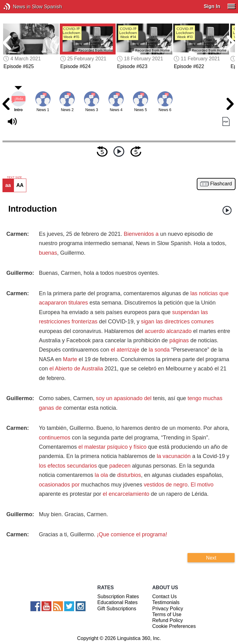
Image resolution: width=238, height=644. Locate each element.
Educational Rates (117, 602)
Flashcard (221, 184)
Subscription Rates (118, 596)
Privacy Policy (168, 609)
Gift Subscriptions (117, 609)
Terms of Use (167, 614)
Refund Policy (167, 620)
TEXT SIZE (14, 177)
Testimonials (166, 602)
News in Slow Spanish (16, 7)
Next (211, 558)
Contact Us (164, 596)
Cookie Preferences (174, 626)
